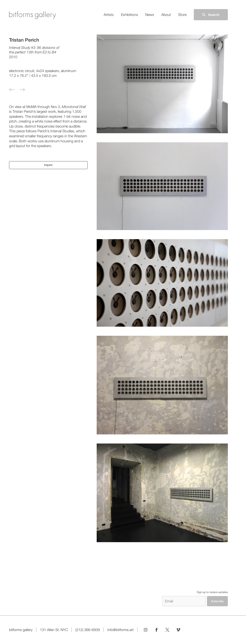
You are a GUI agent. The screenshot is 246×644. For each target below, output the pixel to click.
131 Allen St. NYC (54, 630)
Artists (109, 15)
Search (211, 15)
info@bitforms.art (121, 630)
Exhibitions (129, 15)
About (166, 15)
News (150, 15)
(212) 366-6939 (88, 630)
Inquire (48, 165)
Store (182, 15)
